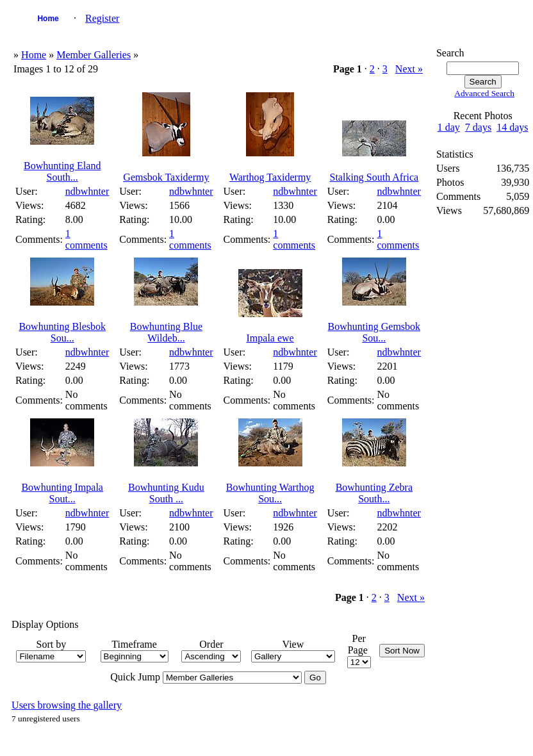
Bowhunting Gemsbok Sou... (374, 332)
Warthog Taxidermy (270, 177)
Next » (409, 69)
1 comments (86, 239)
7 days (478, 127)
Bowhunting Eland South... (62, 171)
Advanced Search (484, 93)
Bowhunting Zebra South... (374, 493)
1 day (449, 127)
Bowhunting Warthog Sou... (270, 493)
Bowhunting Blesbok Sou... (62, 332)
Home (48, 19)
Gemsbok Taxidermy (166, 177)
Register (102, 18)
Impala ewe (270, 338)
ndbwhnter (87, 191)
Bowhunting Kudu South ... (166, 493)
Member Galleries (94, 55)
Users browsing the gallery (67, 705)
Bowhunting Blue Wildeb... (166, 332)
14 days (512, 127)
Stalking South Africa (374, 177)
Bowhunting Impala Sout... (62, 493)
